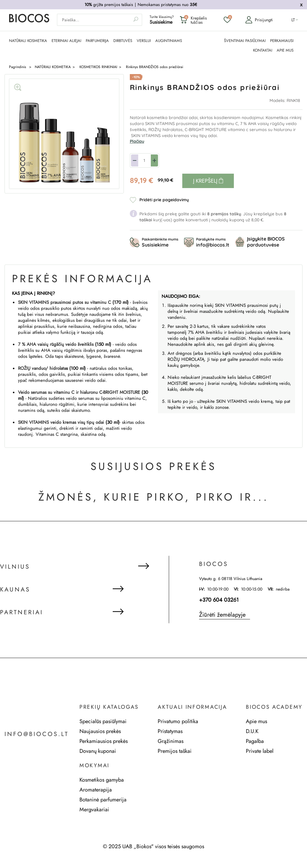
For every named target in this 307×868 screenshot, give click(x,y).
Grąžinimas (171, 741)
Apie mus (256, 721)
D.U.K (252, 731)
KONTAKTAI (263, 50)
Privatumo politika (178, 721)
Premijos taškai (175, 751)
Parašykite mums (213, 242)
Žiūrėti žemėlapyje (222, 615)
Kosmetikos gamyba (102, 780)
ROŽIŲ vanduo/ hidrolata (42, 368)
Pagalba (255, 741)
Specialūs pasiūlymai (103, 721)
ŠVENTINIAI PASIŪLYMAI (245, 41)
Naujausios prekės (100, 731)
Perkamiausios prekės (104, 741)
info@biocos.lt (37, 734)
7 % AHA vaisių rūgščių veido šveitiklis (56, 344)
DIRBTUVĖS (123, 41)
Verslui (144, 41)
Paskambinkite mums (160, 242)
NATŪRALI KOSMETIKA (28, 41)
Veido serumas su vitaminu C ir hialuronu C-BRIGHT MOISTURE (79, 392)
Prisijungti (259, 20)
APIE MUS (285, 50)
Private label (260, 751)
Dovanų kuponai (98, 751)
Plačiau (137, 141)
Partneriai (22, 612)
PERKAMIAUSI (282, 41)
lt (293, 20)
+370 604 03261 (219, 600)
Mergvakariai (94, 810)
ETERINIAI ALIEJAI (66, 41)
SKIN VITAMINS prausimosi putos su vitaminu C (64, 302)
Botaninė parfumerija (103, 800)
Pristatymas (170, 731)
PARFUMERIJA (97, 41)
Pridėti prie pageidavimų (164, 200)
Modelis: (278, 100)
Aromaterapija (96, 790)
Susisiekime (161, 22)
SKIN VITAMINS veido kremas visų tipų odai (61, 422)
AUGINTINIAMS (169, 41)
